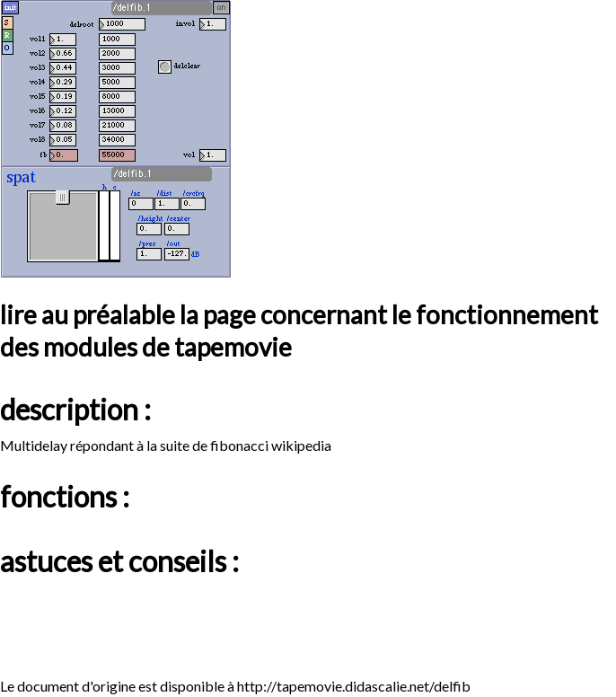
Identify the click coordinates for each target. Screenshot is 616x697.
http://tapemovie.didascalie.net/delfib (354, 686)
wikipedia (301, 445)
